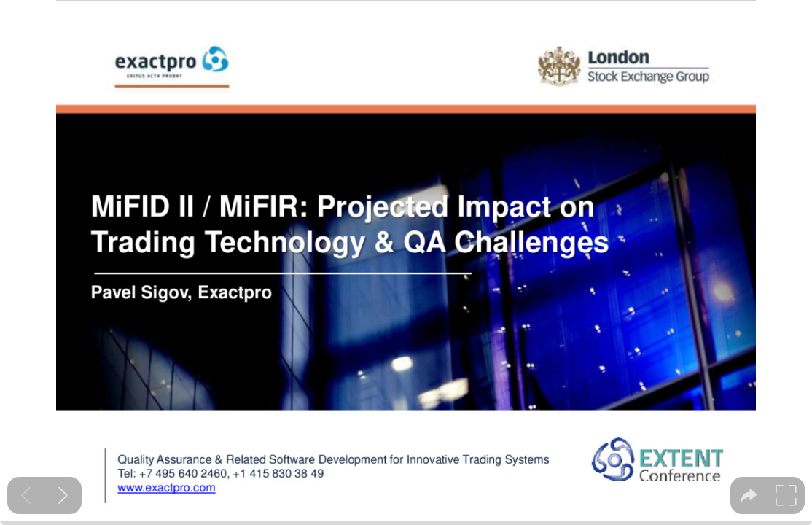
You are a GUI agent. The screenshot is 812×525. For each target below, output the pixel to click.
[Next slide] (63, 495)
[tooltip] (749, 495)
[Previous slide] (26, 495)
